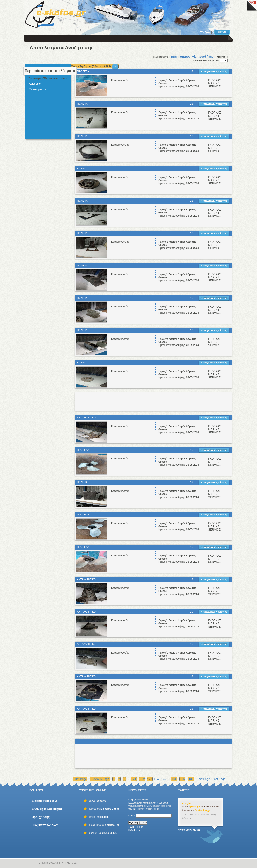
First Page (80, 779)
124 (156, 779)
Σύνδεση (205, 32)
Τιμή (174, 57)
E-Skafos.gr (134, 830)
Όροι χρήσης (41, 817)
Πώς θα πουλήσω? (45, 825)
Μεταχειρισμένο (38, 89)
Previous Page (100, 779)
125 (163, 779)
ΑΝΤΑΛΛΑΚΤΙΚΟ (86, 418)
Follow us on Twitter (189, 830)
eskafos (187, 803)
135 (182, 779)
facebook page (202, 810)
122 (142, 779)
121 (134, 779)
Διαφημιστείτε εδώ (44, 801)
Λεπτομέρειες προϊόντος (214, 71)
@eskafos (103, 817)
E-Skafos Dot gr (110, 809)
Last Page (219, 779)
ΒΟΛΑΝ (81, 169)
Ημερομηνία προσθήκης (197, 57)
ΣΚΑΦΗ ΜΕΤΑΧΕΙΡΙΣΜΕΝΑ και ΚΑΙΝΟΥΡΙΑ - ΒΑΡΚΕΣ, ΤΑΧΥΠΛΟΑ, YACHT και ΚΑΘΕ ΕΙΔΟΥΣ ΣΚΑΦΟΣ (55, 14)
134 (174, 779)
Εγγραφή (223, 32)
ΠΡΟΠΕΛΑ (83, 71)
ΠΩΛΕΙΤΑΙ (83, 104)
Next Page (203, 779)
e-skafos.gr (32, 863)
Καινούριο (35, 84)
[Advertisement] (174, 12)
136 (191, 779)
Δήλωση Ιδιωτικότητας (47, 809)
